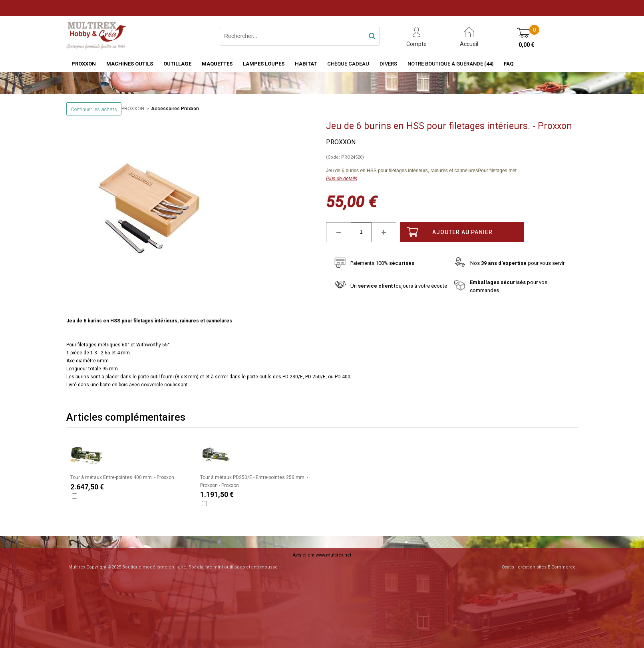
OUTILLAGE (177, 64)
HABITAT (306, 64)
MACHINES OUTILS (130, 64)
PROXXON (84, 64)
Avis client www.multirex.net (322, 555)
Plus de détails (342, 179)
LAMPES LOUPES (264, 64)
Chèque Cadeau (348, 64)
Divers (388, 64)
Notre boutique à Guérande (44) (450, 64)
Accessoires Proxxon (175, 109)
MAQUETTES (217, 64)
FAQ (509, 64)
